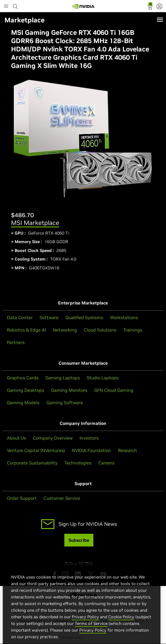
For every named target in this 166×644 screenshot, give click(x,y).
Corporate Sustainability (32, 463)
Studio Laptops (103, 378)
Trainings (133, 330)
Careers (106, 463)
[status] (150, 8)
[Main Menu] (6, 7)
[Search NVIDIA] (16, 5)
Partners (16, 342)
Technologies (78, 463)
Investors (89, 438)
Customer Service (62, 498)
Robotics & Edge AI (26, 330)
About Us (16, 438)
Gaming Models (23, 403)
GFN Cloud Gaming (114, 390)
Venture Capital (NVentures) (36, 450)
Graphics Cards (23, 378)
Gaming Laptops (63, 378)
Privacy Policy (85, 626)
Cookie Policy (121, 626)
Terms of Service (91, 633)
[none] (159, 7)
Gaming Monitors (69, 390)
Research (127, 450)
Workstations (124, 317)
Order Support (22, 498)
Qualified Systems (84, 317)
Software (49, 317)
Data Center (20, 317)
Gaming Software (65, 403)
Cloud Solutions (100, 330)
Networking (65, 330)
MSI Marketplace (35, 223)
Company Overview (53, 438)
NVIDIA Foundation (91, 450)
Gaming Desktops (26, 390)
